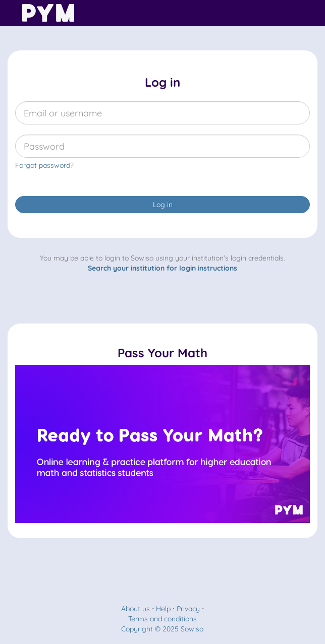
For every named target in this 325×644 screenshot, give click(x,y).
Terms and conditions (162, 619)
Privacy (188, 609)
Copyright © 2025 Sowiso (162, 629)
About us (136, 609)
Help (163, 609)
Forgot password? (44, 165)
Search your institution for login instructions (162, 268)
